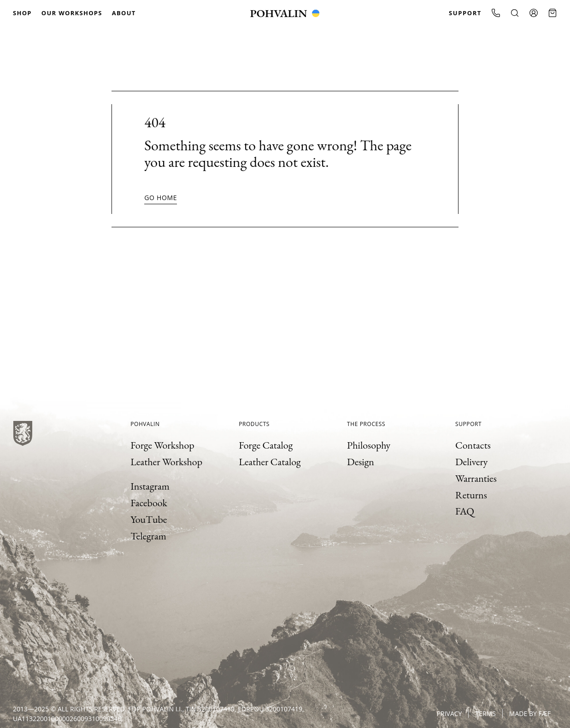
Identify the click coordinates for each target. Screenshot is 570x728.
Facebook (149, 503)
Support (465, 13)
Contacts (473, 445)
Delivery (471, 462)
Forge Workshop (162, 445)
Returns (471, 495)
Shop (22, 13)
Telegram (148, 536)
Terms (485, 713)
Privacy (450, 713)
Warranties (476, 478)
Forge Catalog (266, 445)
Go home (161, 198)
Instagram (150, 486)
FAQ (465, 511)
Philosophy (369, 445)
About (124, 13)
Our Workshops (72, 13)
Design (361, 462)
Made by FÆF (530, 713)
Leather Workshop (166, 462)
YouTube (149, 519)
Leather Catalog (270, 462)
